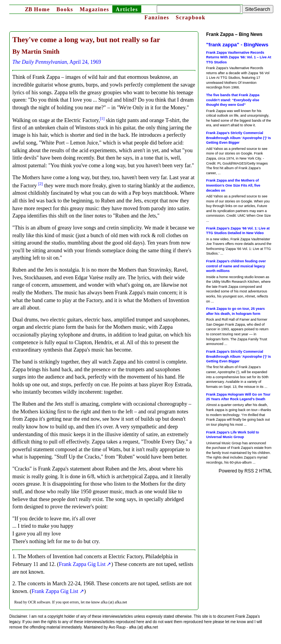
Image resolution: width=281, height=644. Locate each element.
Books (65, 9)
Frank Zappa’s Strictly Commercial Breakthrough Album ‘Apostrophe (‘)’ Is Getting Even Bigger (239, 138)
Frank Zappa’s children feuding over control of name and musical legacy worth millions (236, 266)
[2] (41, 184)
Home (37, 9)
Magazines (94, 9)
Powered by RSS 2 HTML (245, 471)
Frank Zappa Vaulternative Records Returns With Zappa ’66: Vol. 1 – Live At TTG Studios (239, 57)
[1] (102, 118)
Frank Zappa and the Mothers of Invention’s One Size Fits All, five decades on (233, 185)
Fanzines (157, 18)
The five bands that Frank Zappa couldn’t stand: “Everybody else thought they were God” (233, 100)
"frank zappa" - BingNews (237, 45)
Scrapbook (190, 18)
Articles (127, 9)
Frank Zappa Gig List (82, 564)
